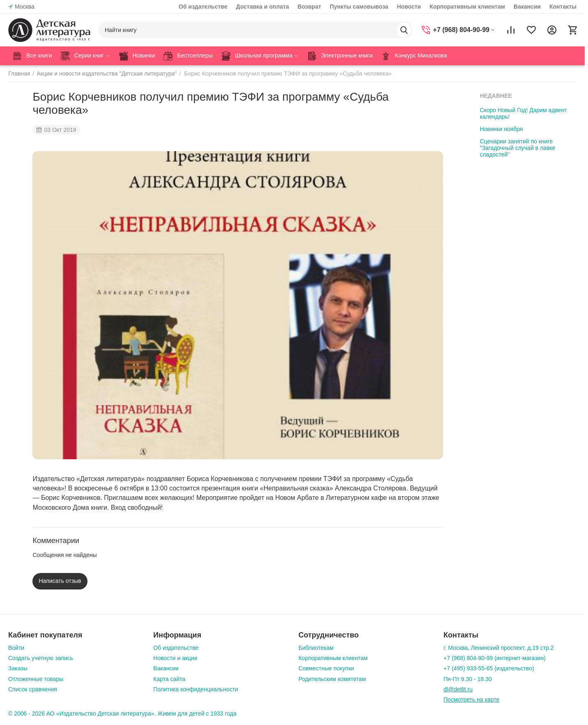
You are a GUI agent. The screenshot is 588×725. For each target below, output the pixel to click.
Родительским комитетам (332, 679)
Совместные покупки (326, 668)
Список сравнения (33, 689)
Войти (16, 648)
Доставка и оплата (263, 7)
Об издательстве (203, 7)
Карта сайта (169, 679)
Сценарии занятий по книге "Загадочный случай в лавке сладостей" (517, 148)
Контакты (563, 7)
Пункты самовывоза (359, 7)
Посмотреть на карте (471, 700)
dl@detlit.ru (458, 689)
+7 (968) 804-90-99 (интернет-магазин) (495, 658)
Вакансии (527, 7)
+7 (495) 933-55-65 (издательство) (489, 668)
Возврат (309, 7)
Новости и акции (175, 658)
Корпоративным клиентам (467, 7)
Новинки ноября (501, 129)
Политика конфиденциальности (196, 689)
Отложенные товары (36, 679)
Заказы (18, 668)
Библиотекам (316, 648)
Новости (409, 7)
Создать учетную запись (41, 658)
